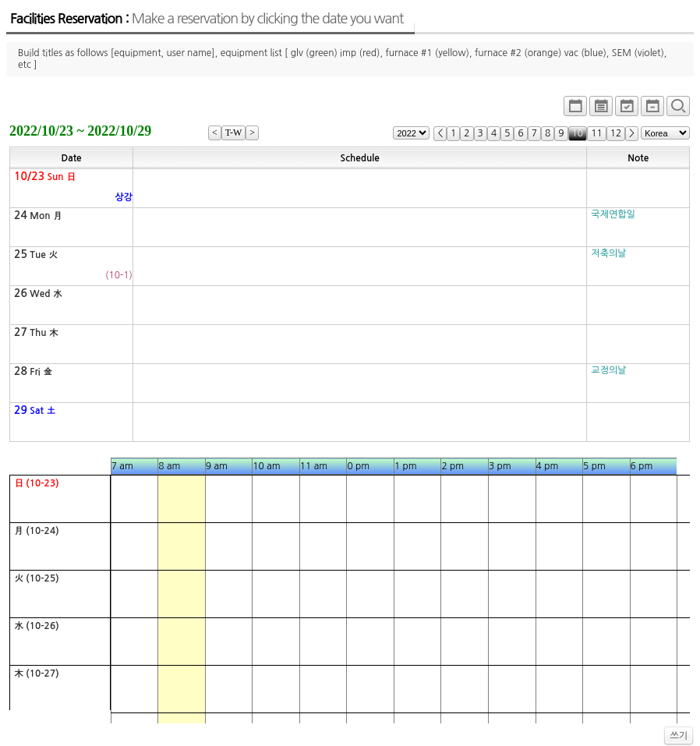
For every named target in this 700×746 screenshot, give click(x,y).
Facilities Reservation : (207, 19)
